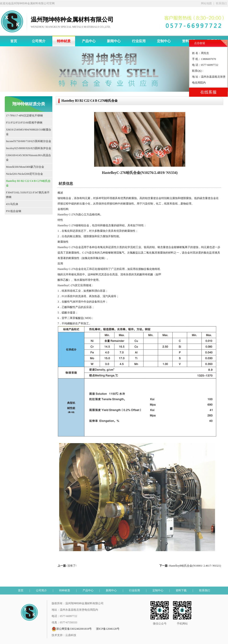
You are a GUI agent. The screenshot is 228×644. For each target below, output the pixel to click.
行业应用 (139, 41)
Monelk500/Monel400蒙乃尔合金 (25, 167)
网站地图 (206, 3)
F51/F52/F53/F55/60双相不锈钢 (24, 123)
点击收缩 (200, 43)
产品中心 (89, 41)
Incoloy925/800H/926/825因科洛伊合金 (29, 148)
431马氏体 (12, 204)
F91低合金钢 (14, 211)
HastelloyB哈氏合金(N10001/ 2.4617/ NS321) (195, 566)
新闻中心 (114, 41)
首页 (14, 41)
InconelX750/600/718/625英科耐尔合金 (29, 141)
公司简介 (39, 41)
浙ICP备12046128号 (108, 629)
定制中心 (164, 41)
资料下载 (189, 41)
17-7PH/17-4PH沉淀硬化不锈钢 (24, 116)
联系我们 (221, 3)
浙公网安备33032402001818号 (72, 629)
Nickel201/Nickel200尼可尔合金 (24, 174)
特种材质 (64, 41)
